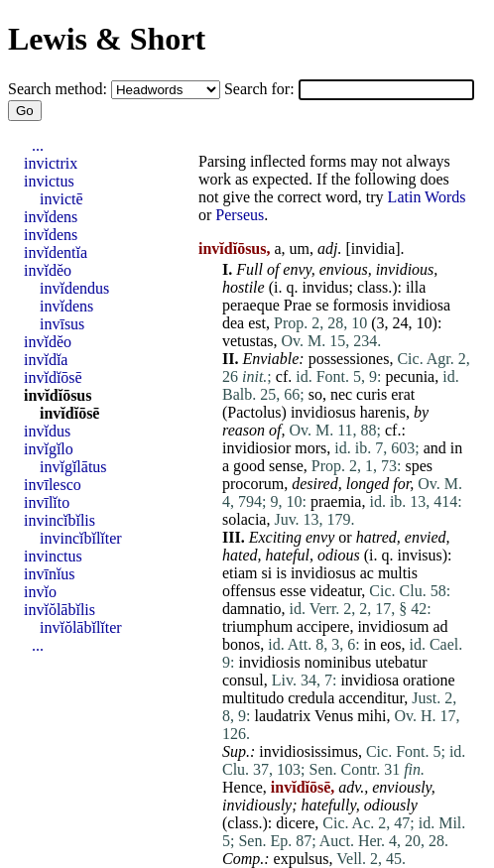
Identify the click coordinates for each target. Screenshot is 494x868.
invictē (62, 199)
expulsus (302, 859)
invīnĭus (50, 574)
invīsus (62, 324)
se (322, 305)
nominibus (338, 662)
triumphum (257, 626)
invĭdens (51, 217)
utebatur (401, 662)
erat (403, 394)
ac (367, 573)
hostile (244, 287)
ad (440, 626)
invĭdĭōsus (58, 395)
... (38, 145)
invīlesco (53, 485)
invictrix (51, 163)
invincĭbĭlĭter (81, 538)
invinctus (53, 556)
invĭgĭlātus (73, 467)
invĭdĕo (48, 270)
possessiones (349, 359)
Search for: (261, 89)
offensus (249, 591)
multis (398, 573)
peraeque (251, 305)
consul (243, 680)
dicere (295, 823)
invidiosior (256, 448)
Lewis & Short (107, 39)
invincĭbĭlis (60, 520)
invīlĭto (47, 502)
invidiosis (269, 662)
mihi (371, 716)
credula (311, 698)
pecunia (410, 376)
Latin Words (427, 197)
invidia (373, 248)
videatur (336, 591)
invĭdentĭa (56, 252)
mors (310, 448)
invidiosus (323, 412)
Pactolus (254, 412)
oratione (429, 680)
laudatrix (282, 716)
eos (390, 644)
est (257, 323)
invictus (49, 181)
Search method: (60, 89)
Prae (298, 305)
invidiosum (393, 626)
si (267, 573)
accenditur (371, 698)
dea (233, 323)
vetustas (248, 341)
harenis (383, 412)
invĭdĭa (46, 360)
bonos (241, 644)
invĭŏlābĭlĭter (81, 627)
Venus (334, 716)
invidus (325, 287)
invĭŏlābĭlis (60, 610)
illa (416, 287)
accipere (323, 626)
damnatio (252, 609)
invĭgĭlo (49, 449)
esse (293, 591)
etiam (240, 573)
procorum (253, 484)
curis (371, 394)
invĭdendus (74, 288)
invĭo (40, 592)
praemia (336, 501)
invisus (419, 555)
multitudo (253, 698)
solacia (244, 519)
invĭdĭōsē (53, 377)
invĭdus (47, 431)
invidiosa (422, 305)
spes (419, 466)
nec (341, 394)
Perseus (240, 215)
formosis (361, 305)
